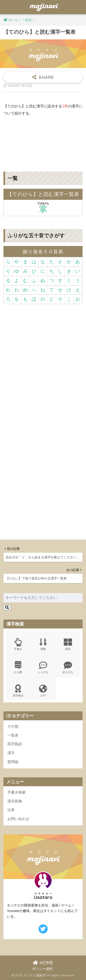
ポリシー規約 (42, 969)
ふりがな (43, 667)
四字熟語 (15, 744)
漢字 (11, 753)
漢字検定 (18, 691)
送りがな (68, 667)
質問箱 (13, 762)
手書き (18, 644)
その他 (13, 726)
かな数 (18, 667)
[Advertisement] (43, 141)
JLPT (43, 691)
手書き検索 (17, 792)
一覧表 (13, 735)
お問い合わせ (18, 819)
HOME (43, 963)
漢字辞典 (15, 801)
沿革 (11, 810)
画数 (43, 644)
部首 (68, 644)
